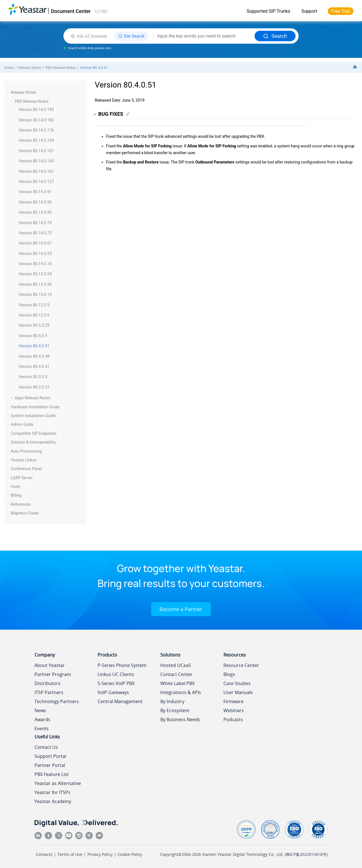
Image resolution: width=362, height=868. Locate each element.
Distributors (48, 683)
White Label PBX (177, 683)
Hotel (15, 487)
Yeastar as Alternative (58, 783)
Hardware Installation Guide (35, 407)
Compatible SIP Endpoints (34, 433)
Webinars (234, 710)
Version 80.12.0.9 (34, 305)
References (21, 504)
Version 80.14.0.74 (35, 223)
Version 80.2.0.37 (34, 387)
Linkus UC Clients (116, 674)
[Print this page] (355, 67)
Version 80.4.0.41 (34, 367)
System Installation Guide (33, 416)
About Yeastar (50, 665)
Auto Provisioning (26, 451)
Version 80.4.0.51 (94, 68)
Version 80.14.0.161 (36, 171)
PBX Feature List (52, 774)
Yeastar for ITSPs (52, 792)
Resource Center (241, 665)
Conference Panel (26, 469)
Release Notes (30, 68)
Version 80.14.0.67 (35, 243)
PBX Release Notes (61, 68)
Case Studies (237, 683)
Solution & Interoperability (33, 442)
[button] (8, 92)
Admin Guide (22, 424)
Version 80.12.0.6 (34, 315)
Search (275, 36)
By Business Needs (180, 719)
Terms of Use (70, 854)
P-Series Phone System (122, 665)
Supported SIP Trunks (268, 11)
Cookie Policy (130, 854)
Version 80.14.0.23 (35, 254)
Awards (42, 719)
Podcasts (233, 719)
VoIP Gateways (113, 692)
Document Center (71, 11)
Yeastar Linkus (24, 460)
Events (42, 729)
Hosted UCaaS (176, 665)
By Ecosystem (175, 710)
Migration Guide (25, 513)
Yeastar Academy (53, 801)
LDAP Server (22, 478)
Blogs (229, 674)
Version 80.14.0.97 (35, 192)
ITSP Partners (49, 692)
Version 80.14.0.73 (35, 233)
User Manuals (238, 692)
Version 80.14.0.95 (35, 202)
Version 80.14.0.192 (36, 110)
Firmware (233, 701)
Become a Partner (181, 609)
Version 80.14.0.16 (35, 264)
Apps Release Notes (32, 398)
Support (309, 11)
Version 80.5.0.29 (34, 325)
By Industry (172, 701)
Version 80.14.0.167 (36, 151)
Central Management (120, 701)
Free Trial (341, 11)
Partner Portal (50, 765)
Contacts (44, 854)
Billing (16, 495)
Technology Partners (57, 701)
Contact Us (46, 747)
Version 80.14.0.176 (36, 130)
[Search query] (204, 36)
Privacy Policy (100, 854)
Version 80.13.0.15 (35, 295)
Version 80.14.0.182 (36, 120)
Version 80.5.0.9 (33, 336)
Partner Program (53, 674)
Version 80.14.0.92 (35, 212)
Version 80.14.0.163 (36, 161)
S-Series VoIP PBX (116, 683)
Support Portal (50, 756)
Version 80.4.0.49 (34, 356)
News (40, 710)
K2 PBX (101, 12)
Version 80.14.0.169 (36, 140)
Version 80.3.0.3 (33, 377)
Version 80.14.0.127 (36, 182)
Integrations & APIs (181, 692)
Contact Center (176, 674)
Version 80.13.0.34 (35, 274)
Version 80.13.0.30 (35, 284)
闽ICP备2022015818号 (306, 854)
